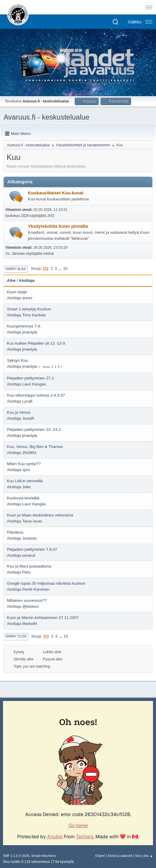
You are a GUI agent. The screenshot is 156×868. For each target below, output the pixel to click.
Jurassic (30, 538)
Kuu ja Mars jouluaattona (29, 566)
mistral (48, 254)
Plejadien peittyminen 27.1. (31, 378)
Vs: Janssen (15, 254)
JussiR (28, 418)
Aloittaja (27, 280)
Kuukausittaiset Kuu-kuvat (56, 193)
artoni (27, 298)
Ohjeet (100, 856)
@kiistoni (30, 606)
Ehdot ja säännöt (120, 856)
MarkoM (29, 624)
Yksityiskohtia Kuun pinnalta (58, 226)
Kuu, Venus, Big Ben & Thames (35, 447)
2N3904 (29, 453)
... (60, 268)
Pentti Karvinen (36, 589)
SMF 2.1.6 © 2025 (16, 856)
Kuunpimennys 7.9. (24, 326)
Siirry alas (16, 269)
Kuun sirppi (17, 292)
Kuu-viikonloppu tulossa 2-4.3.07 (36, 395)
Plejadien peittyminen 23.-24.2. (34, 429)
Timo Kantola (34, 315)
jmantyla (30, 332)
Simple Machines (43, 856)
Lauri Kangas (34, 384)
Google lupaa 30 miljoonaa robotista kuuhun (46, 583)
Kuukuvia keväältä (23, 498)
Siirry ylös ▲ (144, 856)
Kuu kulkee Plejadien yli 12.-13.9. (36, 343)
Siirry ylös (16, 636)
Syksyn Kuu (17, 360)
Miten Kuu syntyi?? (24, 464)
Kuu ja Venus (19, 412)
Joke (26, 487)
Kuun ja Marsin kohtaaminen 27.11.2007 (43, 618)
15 (65, 268)
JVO (51, 216)
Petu (26, 572)
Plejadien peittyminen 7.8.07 (32, 549)
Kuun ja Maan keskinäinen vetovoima (40, 515)
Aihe (11, 280)
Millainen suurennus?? (27, 600)
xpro (26, 470)
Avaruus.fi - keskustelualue (46, 117)
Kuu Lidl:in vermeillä (25, 481)
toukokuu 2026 (17, 216)
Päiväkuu (15, 532)
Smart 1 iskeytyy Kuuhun (29, 309)
